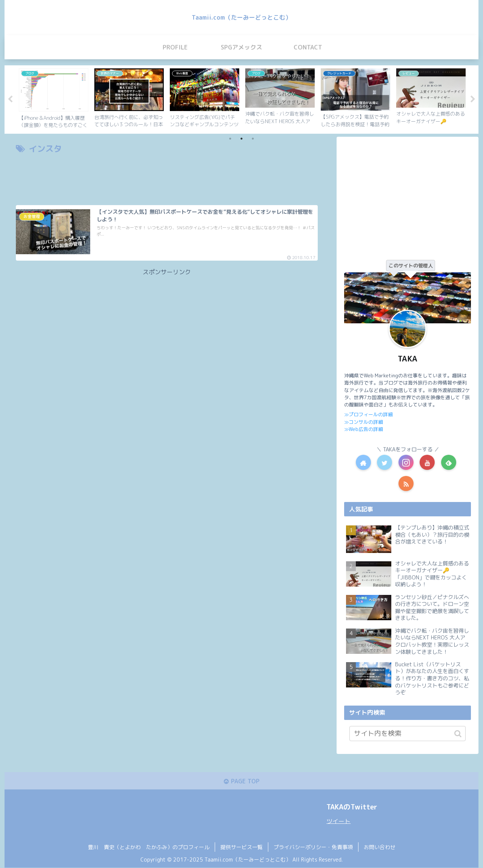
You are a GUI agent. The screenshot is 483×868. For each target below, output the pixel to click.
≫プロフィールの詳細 (368, 414)
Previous (10, 99)
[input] (407, 734)
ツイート (338, 822)
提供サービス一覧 (241, 848)
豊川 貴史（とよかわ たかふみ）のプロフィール (149, 848)
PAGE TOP (241, 782)
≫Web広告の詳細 (363, 429)
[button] (458, 734)
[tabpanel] (54, 98)
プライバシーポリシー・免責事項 (313, 848)
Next (473, 99)
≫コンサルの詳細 (364, 422)
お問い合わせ (380, 848)
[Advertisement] (167, 177)
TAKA (408, 359)
